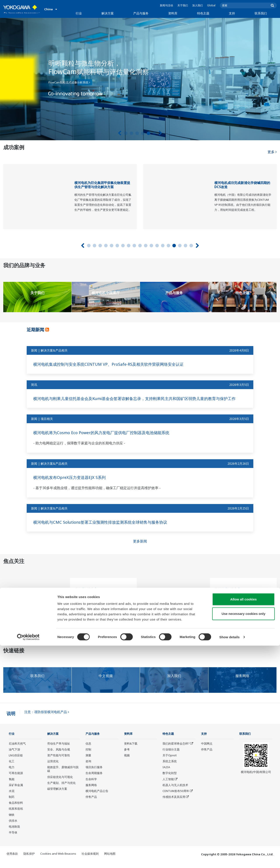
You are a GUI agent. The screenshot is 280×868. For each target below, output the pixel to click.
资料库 (173, 13)
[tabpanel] (140, 79)
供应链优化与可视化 (60, 783)
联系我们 (261, 13)
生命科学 (91, 785)
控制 (88, 755)
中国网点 (207, 749)
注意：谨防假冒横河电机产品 (47, 718)
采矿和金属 (16, 791)
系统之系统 (170, 767)
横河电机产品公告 (97, 797)
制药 (12, 803)
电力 (12, 773)
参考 (127, 755)
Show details (230, 859)
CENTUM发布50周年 (176, 797)
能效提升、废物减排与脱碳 (63, 775)
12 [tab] (151, 246)
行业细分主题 (171, 755)
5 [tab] (149, 133)
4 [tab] (143, 133)
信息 (88, 749)
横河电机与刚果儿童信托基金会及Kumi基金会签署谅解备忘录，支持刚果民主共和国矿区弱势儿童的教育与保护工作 (139, 401)
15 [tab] (168, 246)
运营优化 (53, 767)
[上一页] (120, 133)
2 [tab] (131, 133)
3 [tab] (137, 133)
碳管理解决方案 (86, 595)
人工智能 (168, 785)
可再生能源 (16, 779)
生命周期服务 (94, 779)
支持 (232, 13)
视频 (127, 761)
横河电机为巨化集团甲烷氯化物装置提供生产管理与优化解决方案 (102, 185)
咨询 (88, 767)
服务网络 (91, 791)
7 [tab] (123, 246)
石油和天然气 (17, 749)
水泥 (12, 797)
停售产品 (91, 803)
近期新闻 (38, 329)
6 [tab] (154, 133)
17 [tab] (180, 246)
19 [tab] (191, 246)
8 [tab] (129, 246)
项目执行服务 (94, 773)
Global (211, 5)
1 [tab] (126, 133)
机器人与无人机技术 (175, 791)
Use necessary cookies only (243, 836)
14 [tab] (163, 246)
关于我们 (183, 5)
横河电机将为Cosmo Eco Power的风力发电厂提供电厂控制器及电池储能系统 (108, 438)
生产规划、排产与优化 (61, 789)
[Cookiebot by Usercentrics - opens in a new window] (28, 859)
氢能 (12, 785)
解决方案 (108, 13)
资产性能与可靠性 (59, 761)
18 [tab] (185, 246)
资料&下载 (131, 749)
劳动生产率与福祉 (59, 749)
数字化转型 (170, 779)
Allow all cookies (244, 822)
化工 (12, 767)
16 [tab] (174, 246)
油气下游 (14, 755)
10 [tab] (140, 246)
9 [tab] (134, 246)
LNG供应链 (16, 761)
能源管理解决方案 (227, 595)
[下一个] (160, 133)
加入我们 (198, 5)
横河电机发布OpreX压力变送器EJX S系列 (73, 483)
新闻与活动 (166, 5)
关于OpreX (170, 761)
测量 (88, 761)
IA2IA (166, 773)
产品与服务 (141, 13)
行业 (79, 13)
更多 (272, 149)
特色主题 (203, 13)
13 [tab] (157, 246)
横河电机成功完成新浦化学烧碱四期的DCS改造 (242, 185)
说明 (11, 719)
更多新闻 (140, 547)
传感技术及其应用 (174, 803)
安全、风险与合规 (59, 755)
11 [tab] (146, 246)
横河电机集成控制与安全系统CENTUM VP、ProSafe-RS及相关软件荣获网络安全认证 (116, 364)
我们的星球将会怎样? (176, 749)
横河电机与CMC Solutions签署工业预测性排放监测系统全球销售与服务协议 (107, 528)
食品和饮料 (16, 809)
